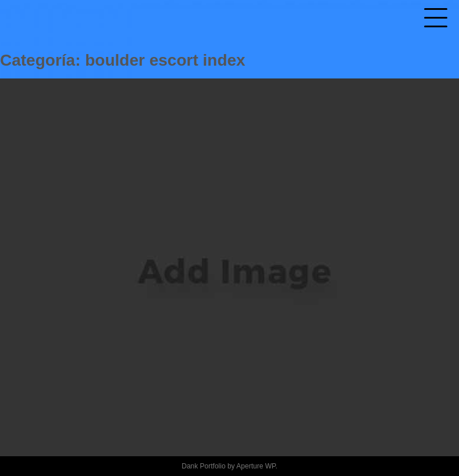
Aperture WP (256, 466)
